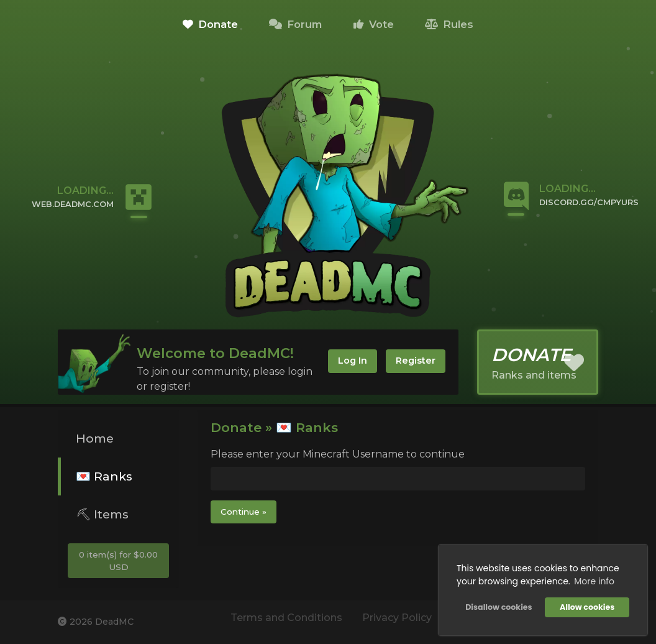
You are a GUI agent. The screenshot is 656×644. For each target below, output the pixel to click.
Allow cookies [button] (587, 607)
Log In (353, 361)
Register (416, 361)
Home (95, 438)
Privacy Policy (397, 618)
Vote (374, 24)
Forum (295, 24)
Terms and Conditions (286, 618)
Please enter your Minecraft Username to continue (338, 454)
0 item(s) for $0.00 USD (118, 561)
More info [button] (594, 581)
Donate (210, 24)
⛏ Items (102, 514)
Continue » (244, 512)
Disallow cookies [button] (499, 607)
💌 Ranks (104, 476)
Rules (449, 24)
